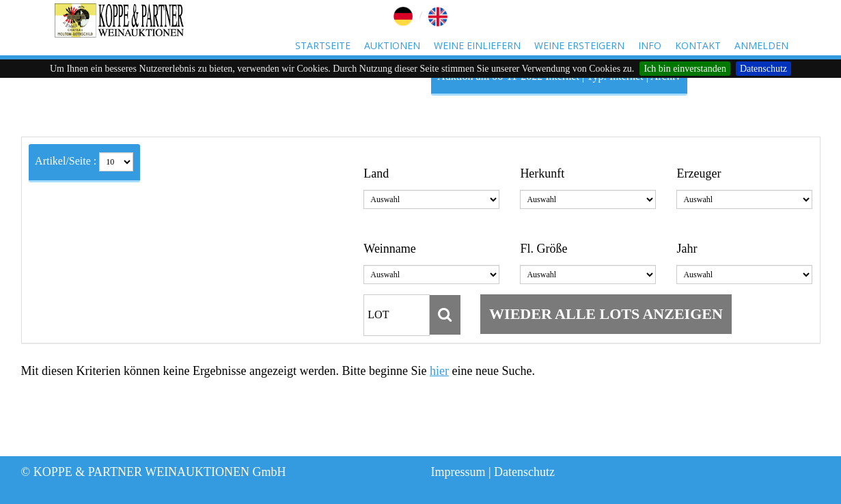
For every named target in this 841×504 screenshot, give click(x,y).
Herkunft (542, 173)
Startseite (323, 45)
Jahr (687, 249)
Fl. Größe (543, 249)
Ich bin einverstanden (685, 69)
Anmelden (761, 45)
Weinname (390, 249)
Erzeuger (699, 173)
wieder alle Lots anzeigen (606, 314)
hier (439, 371)
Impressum (458, 472)
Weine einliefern (477, 45)
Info (650, 45)
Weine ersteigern (579, 45)
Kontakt (698, 45)
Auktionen (392, 45)
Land (376, 173)
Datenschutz (763, 69)
